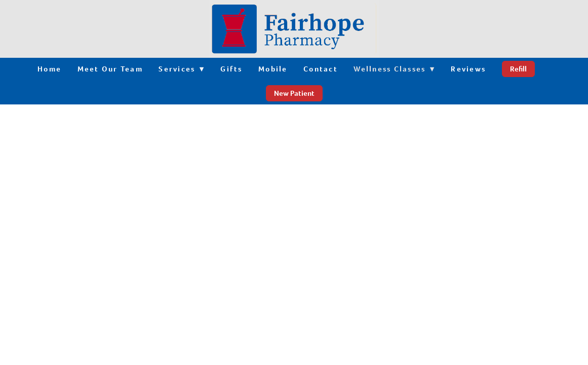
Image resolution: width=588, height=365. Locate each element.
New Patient (294, 93)
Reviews (468, 69)
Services (182, 69)
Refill (518, 69)
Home (49, 69)
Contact (321, 69)
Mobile (273, 69)
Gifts (231, 69)
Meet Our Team (110, 69)
